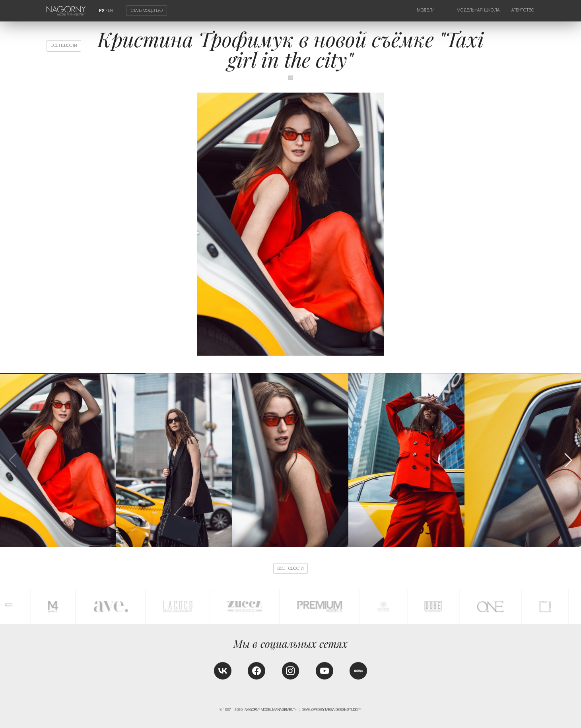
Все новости (64, 45)
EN (110, 11)
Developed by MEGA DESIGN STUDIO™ (332, 710)
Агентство (523, 10)
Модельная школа (478, 10)
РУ (102, 11)
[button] (568, 460)
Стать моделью (147, 11)
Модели (426, 10)
